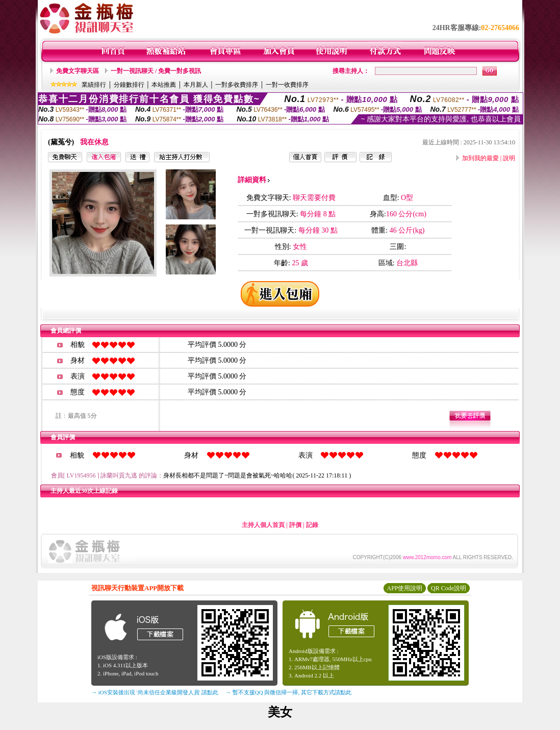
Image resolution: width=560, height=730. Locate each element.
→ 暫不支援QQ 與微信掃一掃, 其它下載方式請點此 (288, 692)
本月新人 (196, 85)
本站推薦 (164, 85)
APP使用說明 (404, 588)
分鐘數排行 (129, 85)
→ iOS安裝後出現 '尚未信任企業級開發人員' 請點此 (155, 692)
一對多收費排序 (237, 85)
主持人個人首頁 (263, 525)
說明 (509, 158)
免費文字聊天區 (78, 71)
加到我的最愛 (480, 158)
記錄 (312, 525)
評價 (295, 525)
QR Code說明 (449, 588)
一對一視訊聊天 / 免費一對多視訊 (156, 71)
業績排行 (94, 85)
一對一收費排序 (287, 85)
